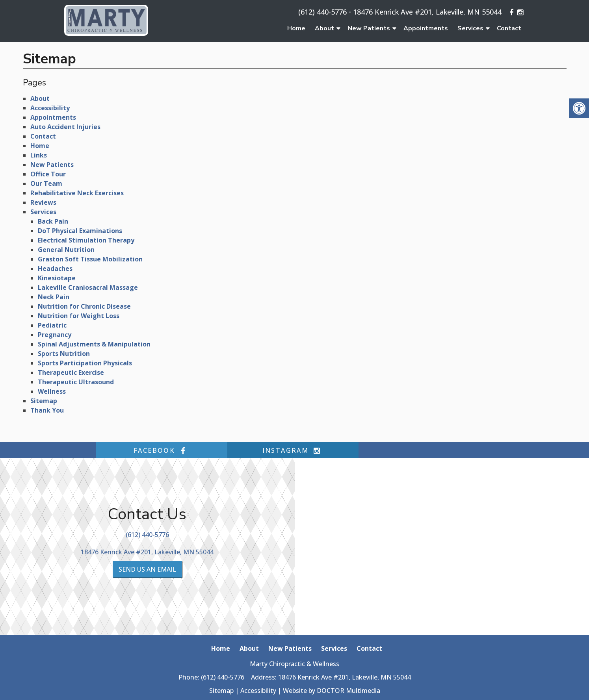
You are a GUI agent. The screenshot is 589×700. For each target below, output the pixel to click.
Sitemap (44, 401)
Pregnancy (55, 335)
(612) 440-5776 (322, 12)
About (324, 28)
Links (39, 155)
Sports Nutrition (64, 354)
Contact (509, 28)
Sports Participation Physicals (85, 363)
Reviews (43, 202)
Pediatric (52, 325)
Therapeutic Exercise (71, 372)
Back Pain (53, 221)
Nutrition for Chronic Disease (84, 306)
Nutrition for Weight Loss (79, 316)
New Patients (369, 28)
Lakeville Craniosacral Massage (88, 287)
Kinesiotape (57, 278)
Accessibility (50, 108)
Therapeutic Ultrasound (76, 382)
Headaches (55, 269)
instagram (293, 450)
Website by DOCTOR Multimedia (332, 691)
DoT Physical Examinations (80, 231)
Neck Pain (54, 297)
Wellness (52, 391)
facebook (162, 450)
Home (296, 28)
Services (470, 28)
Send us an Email (147, 569)
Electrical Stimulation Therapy (86, 240)
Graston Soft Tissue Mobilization (90, 259)
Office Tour (48, 174)
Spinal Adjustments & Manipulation (94, 344)
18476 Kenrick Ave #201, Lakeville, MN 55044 (427, 12)
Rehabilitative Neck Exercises (77, 193)
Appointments (426, 28)
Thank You (47, 410)
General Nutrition (66, 250)
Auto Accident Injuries (65, 127)
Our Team (46, 183)
